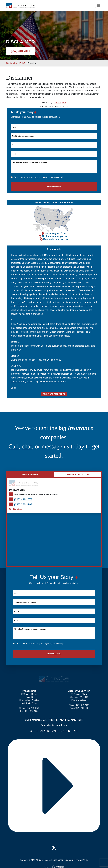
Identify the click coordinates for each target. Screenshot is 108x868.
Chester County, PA (79, 691)
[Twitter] (54, 847)
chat (27, 446)
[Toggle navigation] (99, 5)
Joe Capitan (60, 103)
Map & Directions (29, 703)
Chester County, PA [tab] (78, 475)
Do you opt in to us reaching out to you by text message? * (39, 177)
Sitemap (69, 860)
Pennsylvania (47, 725)
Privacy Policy (81, 860)
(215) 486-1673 (23, 499)
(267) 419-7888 (20, 51)
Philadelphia (29, 691)
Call (14, 446)
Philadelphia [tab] (30, 475)
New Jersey (61, 725)
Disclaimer (58, 860)
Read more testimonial (54, 394)
